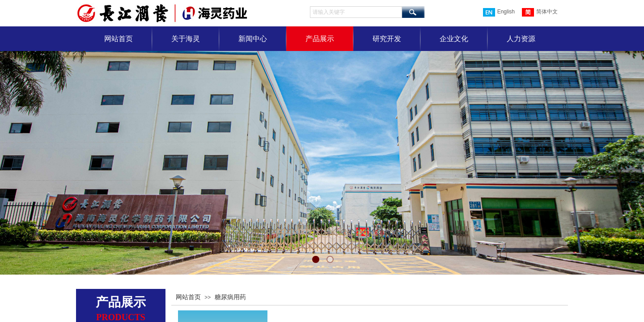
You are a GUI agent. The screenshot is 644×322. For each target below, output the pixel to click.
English (499, 12)
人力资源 (521, 39)
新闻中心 (253, 39)
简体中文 (540, 12)
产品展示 (320, 39)
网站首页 (119, 39)
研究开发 (387, 39)
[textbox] (356, 12)
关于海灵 (186, 39)
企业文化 (454, 39)
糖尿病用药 (230, 297)
